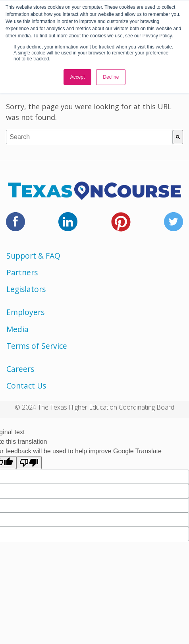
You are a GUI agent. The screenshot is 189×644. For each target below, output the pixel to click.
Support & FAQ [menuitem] (33, 256)
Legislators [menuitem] (26, 289)
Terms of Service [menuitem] (37, 346)
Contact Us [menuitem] (26, 386)
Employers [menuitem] (25, 312)
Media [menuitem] (17, 329)
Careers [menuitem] (20, 369)
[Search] (178, 137)
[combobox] (89, 137)
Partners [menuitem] (22, 272)
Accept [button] (78, 77)
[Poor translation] (29, 463)
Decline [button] (111, 77)
